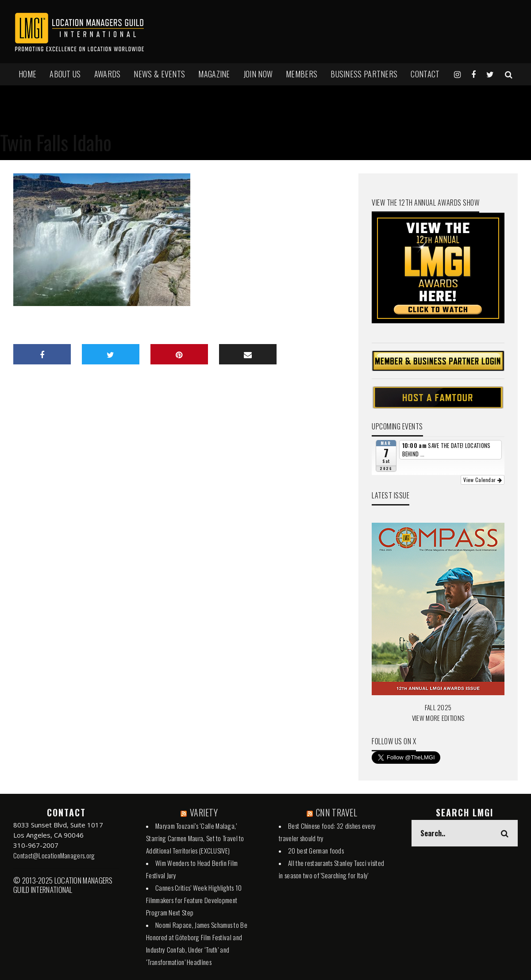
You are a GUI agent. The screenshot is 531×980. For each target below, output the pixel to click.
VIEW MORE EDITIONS (438, 718)
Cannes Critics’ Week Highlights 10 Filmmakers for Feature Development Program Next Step (194, 900)
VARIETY (204, 812)
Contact (425, 74)
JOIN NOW (258, 74)
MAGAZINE (214, 74)
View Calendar (483, 480)
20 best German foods (316, 850)
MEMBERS (302, 74)
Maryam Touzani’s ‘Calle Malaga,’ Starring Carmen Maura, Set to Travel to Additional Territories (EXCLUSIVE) (195, 838)
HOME (27, 74)
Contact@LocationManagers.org (54, 855)
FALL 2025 (438, 707)
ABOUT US (65, 74)
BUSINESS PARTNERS (364, 74)
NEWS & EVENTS (159, 74)
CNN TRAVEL (337, 812)
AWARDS (108, 74)
